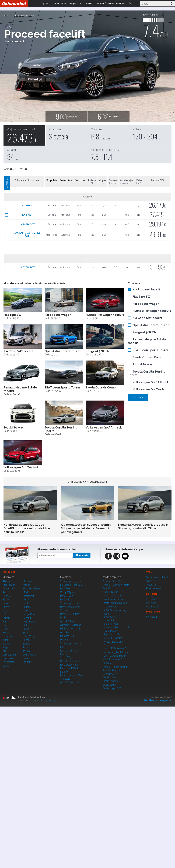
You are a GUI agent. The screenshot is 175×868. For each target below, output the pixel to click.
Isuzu (6, 640)
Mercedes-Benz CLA (71, 585)
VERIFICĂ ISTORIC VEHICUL (111, 3)
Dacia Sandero (111, 681)
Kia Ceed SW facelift (147, 318)
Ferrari (6, 618)
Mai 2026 (151, 603)
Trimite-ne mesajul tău (158, 700)
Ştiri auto (151, 581)
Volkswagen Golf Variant (150, 389)
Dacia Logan (110, 685)
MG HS (64, 640)
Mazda (26, 585)
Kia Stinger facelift (113, 660)
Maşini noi (9, 572)
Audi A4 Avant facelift (115, 656)
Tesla (26, 647)
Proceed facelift (24, 16)
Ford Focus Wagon (146, 304)
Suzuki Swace (142, 364)
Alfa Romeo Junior (70, 682)
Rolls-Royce (29, 622)
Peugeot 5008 (68, 636)
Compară (7, 183)
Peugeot (27, 607)
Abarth (6, 581)
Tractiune (80, 181)
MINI (25, 592)
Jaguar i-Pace (110, 624)
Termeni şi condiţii (46, 700)
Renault (27, 618)
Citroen (6, 603)
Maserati (27, 581)
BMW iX (108, 663)
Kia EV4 (64, 618)
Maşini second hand (157, 577)
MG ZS (64, 647)
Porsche (27, 611)
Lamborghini (9, 655)
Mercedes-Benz (31, 589)
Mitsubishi (28, 596)
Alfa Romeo (9, 585)
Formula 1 (152, 617)
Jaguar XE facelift (112, 638)
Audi (5, 592)
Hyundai (7, 636)
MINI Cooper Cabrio (71, 629)
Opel (25, 603)
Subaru (27, 640)
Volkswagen (29, 655)
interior (108, 117)
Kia (6, 16)
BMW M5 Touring (70, 614)
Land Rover (9, 658)
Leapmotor (8, 662)
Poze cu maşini (154, 588)
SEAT (26, 625)
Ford (5, 625)
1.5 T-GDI (27, 215)
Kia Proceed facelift (147, 289)
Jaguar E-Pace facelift (115, 649)
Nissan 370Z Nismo (114, 581)
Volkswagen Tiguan (71, 581)
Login (130, 3)
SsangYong (29, 636)
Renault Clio (67, 596)
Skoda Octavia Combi (148, 357)
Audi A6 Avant (68, 621)
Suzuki (26, 644)
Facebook (108, 556)
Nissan (27, 600)
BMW (6, 600)
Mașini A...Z (29, 662)
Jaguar (6, 644)
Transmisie (66, 181)
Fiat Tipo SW (142, 297)
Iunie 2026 (152, 599)
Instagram (117, 556)
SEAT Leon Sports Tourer (151, 350)
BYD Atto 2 (66, 600)
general (66, 117)
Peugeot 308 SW (144, 332)
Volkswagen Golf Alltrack (151, 382)
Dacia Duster (110, 677)
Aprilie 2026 (153, 607)
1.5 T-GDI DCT (27, 224)
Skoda (26, 629)
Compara (138, 398)
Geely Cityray (68, 592)
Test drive (151, 585)
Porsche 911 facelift (70, 661)
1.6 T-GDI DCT (27, 267)
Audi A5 (64, 632)
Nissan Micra (110, 607)
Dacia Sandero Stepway (116, 603)
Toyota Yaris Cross (113, 599)
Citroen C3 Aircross (71, 625)
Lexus (6, 666)
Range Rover (30, 614)
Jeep (5, 647)
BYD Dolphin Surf (70, 665)
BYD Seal (65, 589)
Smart (26, 633)
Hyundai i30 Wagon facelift (152, 311)
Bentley (7, 596)
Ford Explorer (110, 592)
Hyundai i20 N (111, 634)
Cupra (6, 607)
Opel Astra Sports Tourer (151, 325)
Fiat (5, 622)
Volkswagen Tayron (71, 643)
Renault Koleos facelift (115, 667)
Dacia (6, 611)
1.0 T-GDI (27, 205)
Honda (6, 633)
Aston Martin (9, 589)
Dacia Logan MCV (113, 688)
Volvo (26, 658)
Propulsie (52, 181)
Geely (6, 629)
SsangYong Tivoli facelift (116, 652)
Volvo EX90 (66, 657)
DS (4, 614)
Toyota (26, 651)
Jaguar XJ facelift (112, 596)
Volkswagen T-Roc (70, 603)
